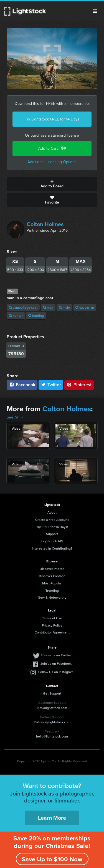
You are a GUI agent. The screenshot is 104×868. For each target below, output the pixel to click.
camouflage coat (23, 307)
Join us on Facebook (56, 663)
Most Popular (52, 583)
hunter (16, 315)
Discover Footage (52, 576)
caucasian (85, 307)
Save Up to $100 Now (52, 859)
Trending (52, 590)
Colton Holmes (45, 224)
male (64, 307)
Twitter (51, 385)
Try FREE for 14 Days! (52, 527)
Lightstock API (52, 541)
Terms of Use (52, 618)
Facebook (22, 385)
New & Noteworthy (52, 597)
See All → (15, 417)
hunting (36, 315)
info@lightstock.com (52, 708)
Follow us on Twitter (56, 655)
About (52, 512)
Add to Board (52, 184)
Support (52, 534)
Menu (95, 11)
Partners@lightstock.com (52, 722)
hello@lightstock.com (52, 736)
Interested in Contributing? (52, 548)
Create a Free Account (52, 520)
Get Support (52, 693)
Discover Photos (52, 569)
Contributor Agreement (52, 632)
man (48, 307)
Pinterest (79, 385)
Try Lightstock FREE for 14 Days (52, 119)
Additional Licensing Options (52, 162)
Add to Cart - (52, 148)
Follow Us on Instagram (56, 672)
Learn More (52, 818)
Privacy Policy (52, 625)
